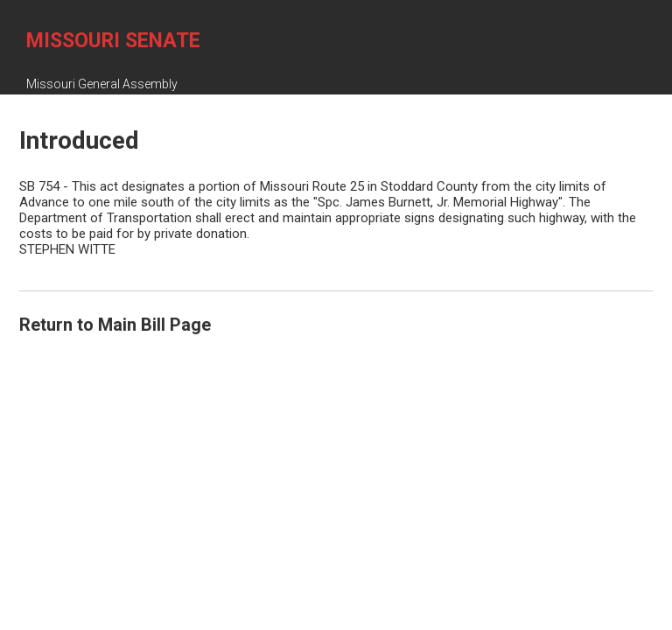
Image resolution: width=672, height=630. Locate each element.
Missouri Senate (113, 41)
